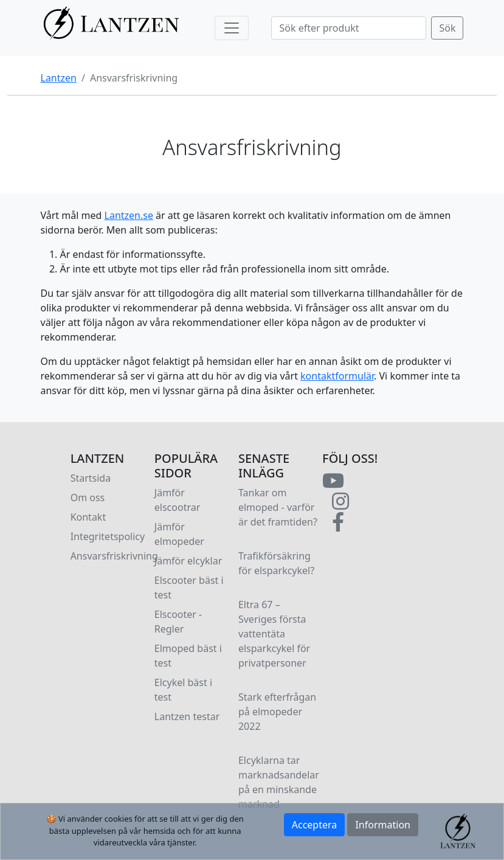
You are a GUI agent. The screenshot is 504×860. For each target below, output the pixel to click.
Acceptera (315, 825)
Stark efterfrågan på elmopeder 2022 (277, 712)
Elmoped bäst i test (188, 656)
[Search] (349, 28)
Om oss (88, 498)
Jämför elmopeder (179, 534)
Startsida (91, 478)
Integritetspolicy (108, 536)
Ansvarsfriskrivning (114, 556)
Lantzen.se (129, 215)
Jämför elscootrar (178, 500)
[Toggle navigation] (232, 28)
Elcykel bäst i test (183, 690)
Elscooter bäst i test (189, 588)
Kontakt (88, 517)
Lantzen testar (187, 716)
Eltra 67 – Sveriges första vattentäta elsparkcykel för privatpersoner (274, 634)
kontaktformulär (337, 376)
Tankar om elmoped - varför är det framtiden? (278, 507)
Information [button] (383, 825)
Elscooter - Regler (178, 622)
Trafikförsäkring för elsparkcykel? (276, 563)
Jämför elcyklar (188, 561)
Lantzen (59, 78)
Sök (447, 28)
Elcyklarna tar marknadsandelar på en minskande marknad (279, 782)
